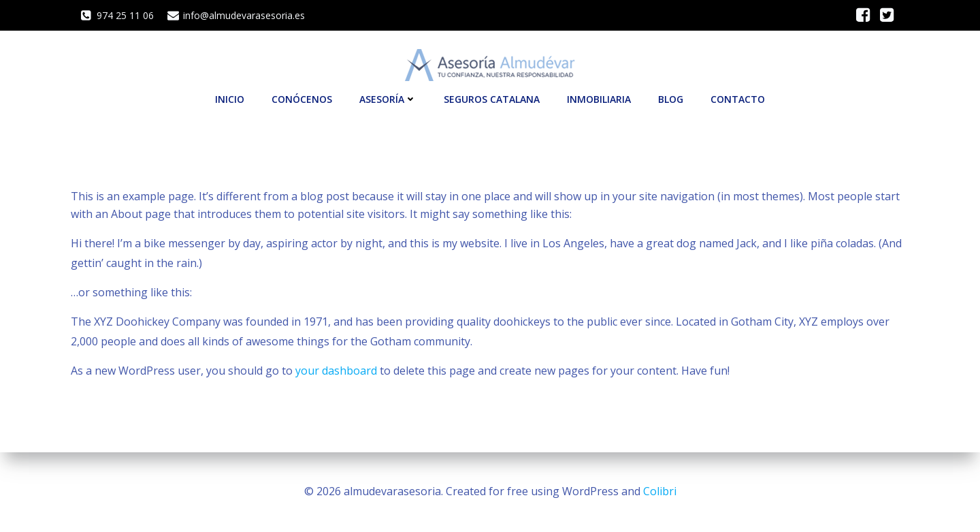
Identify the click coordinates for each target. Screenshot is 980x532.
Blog (671, 99)
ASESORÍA (388, 99)
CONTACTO (738, 99)
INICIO (230, 99)
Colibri (660, 491)
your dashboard (336, 371)
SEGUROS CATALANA (492, 99)
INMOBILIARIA (599, 99)
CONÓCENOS (302, 99)
